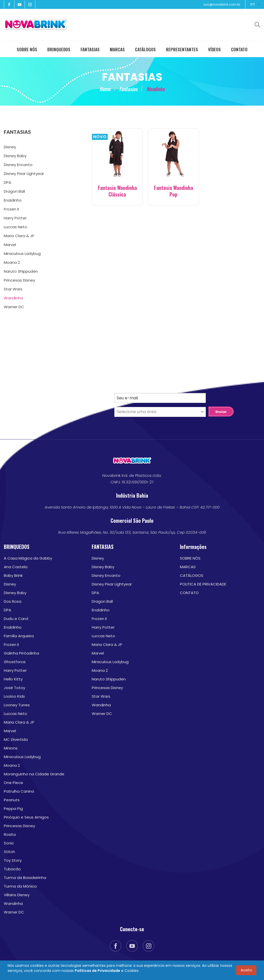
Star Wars (101, 696)
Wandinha (13, 903)
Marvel (10, 731)
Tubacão (12, 869)
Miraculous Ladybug (22, 757)
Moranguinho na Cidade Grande (34, 774)
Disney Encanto (106, 575)
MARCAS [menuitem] (117, 49)
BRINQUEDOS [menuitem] (59, 49)
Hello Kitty (13, 679)
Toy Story (13, 860)
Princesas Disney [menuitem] (19, 280)
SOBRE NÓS (190, 558)
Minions (11, 748)
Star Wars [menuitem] (13, 289)
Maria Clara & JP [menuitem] (19, 236)
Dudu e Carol (16, 619)
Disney (10, 584)
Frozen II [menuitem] (11, 209)
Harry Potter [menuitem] (15, 218)
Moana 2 (12, 765)
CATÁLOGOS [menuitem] (145, 49)
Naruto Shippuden (109, 679)
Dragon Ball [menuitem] (14, 191)
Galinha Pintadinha (21, 653)
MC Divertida (16, 739)
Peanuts (12, 800)
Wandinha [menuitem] (13, 298)
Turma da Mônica (20, 886)
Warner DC (14, 912)
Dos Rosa (13, 601)
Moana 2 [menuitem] (12, 262)
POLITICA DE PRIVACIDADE (203, 584)
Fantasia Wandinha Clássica (117, 191)
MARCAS (188, 567)
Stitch (9, 852)
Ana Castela (16, 567)
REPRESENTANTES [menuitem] (182, 49)
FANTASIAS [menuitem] (90, 49)
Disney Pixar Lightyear (112, 584)
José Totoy (14, 688)
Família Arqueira (19, 636)
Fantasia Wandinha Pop (174, 191)
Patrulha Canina (19, 791)
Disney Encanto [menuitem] (18, 165)
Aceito (246, 970)
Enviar (221, 412)
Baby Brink (13, 575)
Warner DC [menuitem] (14, 307)
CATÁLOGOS (192, 575)
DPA (7, 610)
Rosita (10, 834)
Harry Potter (15, 670)
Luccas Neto (15, 714)
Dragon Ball (102, 601)
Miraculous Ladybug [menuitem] (22, 254)
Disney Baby (15, 593)
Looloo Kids (14, 696)
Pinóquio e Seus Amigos (26, 817)
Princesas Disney (19, 826)
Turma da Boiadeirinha (25, 878)
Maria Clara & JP (19, 722)
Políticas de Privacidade (97, 971)
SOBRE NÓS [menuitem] (27, 49)
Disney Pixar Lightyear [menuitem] (24, 174)
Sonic (9, 843)
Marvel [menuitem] (10, 245)
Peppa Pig (13, 808)
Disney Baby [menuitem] (15, 156)
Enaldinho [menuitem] (13, 200)
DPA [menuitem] (7, 182)
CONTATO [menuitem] (239, 49)
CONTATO (189, 593)
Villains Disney (17, 895)
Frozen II (11, 644)
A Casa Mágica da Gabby (28, 558)
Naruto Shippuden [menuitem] (21, 271)
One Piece (13, 783)
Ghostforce (15, 662)
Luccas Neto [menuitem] (15, 227)
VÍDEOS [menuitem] (214, 49)
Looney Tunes (17, 705)
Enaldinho (13, 627)
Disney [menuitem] (10, 147)
